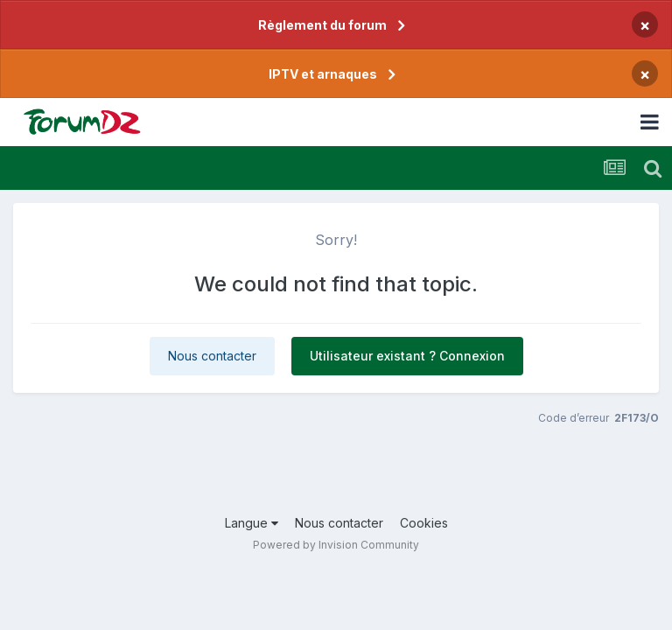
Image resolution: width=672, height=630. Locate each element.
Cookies (424, 523)
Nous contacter (212, 356)
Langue (252, 523)
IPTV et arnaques (323, 74)
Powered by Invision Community (336, 545)
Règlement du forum (322, 25)
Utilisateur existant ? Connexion (407, 356)
